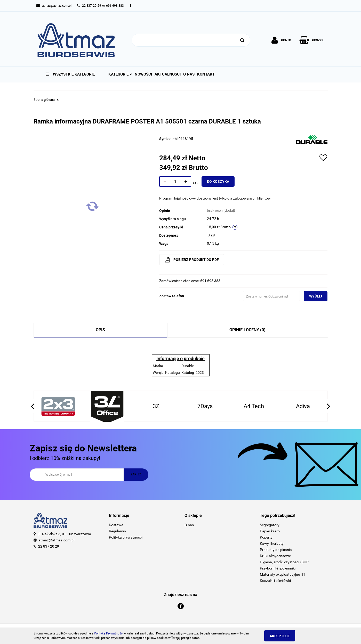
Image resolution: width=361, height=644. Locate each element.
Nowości (143, 74)
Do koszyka (221, 181)
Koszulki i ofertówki (275, 581)
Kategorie (120, 74)
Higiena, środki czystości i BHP (284, 562)
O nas (189, 74)
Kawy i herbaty (272, 543)
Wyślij (313, 296)
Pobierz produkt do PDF (195, 260)
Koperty (266, 537)
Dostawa (116, 525)
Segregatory (270, 525)
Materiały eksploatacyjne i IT (283, 574)
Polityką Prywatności (109, 633)
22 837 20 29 (49, 546)
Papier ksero (270, 531)
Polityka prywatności (126, 537)
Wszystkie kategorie (70, 74)
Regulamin (117, 531)
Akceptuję (283, 636)
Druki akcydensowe (275, 556)
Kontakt (206, 74)
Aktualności (168, 74)
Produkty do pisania (276, 550)
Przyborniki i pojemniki (278, 568)
